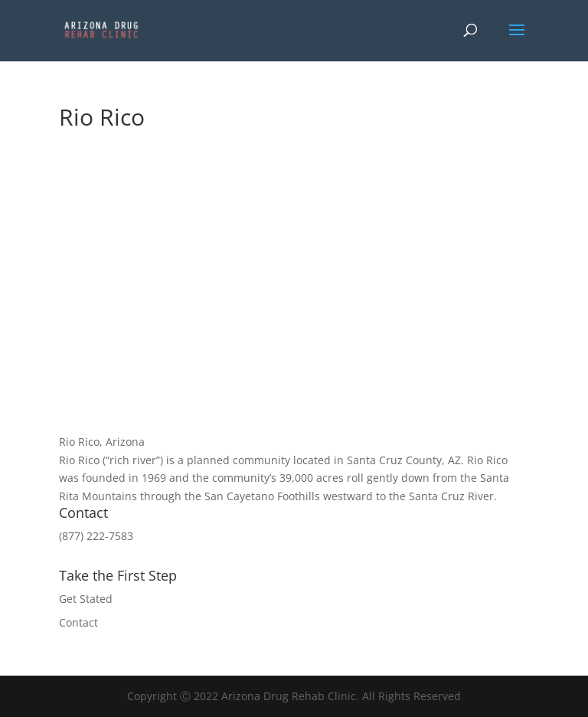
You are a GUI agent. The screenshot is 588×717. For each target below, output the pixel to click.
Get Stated (86, 599)
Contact (78, 622)
